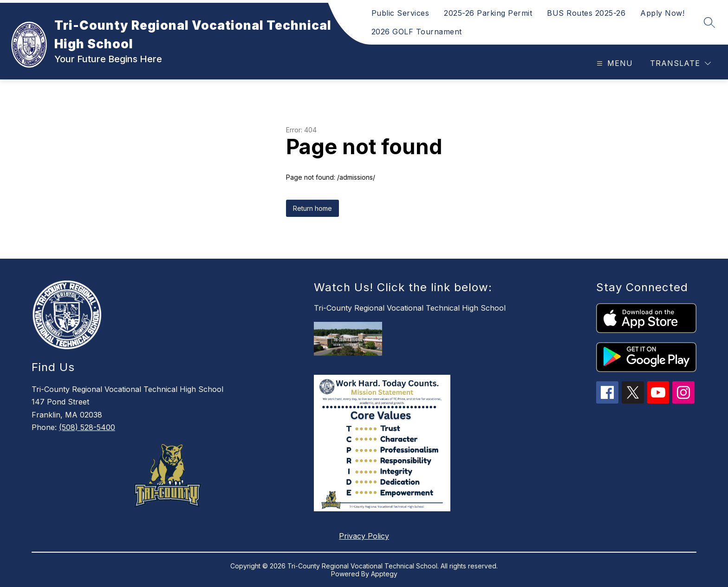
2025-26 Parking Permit (488, 13)
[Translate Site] (680, 63)
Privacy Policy (364, 536)
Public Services (400, 13)
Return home (312, 208)
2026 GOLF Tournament (417, 32)
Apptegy (384, 574)
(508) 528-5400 (87, 427)
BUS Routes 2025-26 (586, 13)
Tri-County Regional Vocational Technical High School (410, 308)
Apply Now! (662, 13)
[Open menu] (614, 63)
